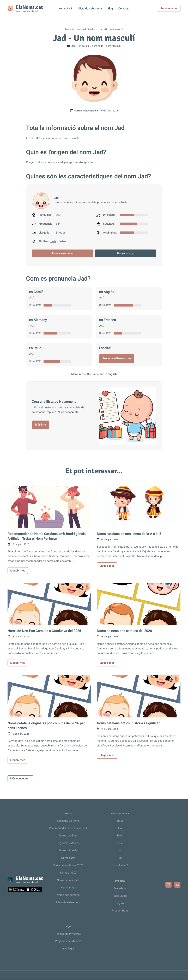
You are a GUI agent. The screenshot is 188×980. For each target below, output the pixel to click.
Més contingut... (20, 779)
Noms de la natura (68, 880)
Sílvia (120, 836)
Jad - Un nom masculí (111, 29)
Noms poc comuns (68, 895)
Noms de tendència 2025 (68, 865)
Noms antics (68, 888)
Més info (41, 425)
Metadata (120, 888)
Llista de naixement (68, 902)
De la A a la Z (120, 865)
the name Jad (96, 374)
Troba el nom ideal (75, 29)
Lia (120, 828)
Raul (120, 821)
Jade (53, 241)
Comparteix (125, 253)
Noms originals (68, 851)
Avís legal (68, 949)
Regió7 (120, 903)
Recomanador (169, 8)
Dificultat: (35, 305)
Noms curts (68, 858)
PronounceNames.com (117, 358)
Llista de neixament (90, 9)
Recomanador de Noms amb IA (68, 828)
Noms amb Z (68, 873)
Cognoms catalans (68, 843)
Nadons (92, 29)
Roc (120, 858)
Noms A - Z (65, 9)
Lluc (120, 843)
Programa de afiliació (68, 941)
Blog (110, 9)
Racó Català (120, 896)
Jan (120, 851)
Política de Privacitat (68, 934)
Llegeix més (18, 571)
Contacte (124, 9)
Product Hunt (120, 911)
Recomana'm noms (63, 253)
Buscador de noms (68, 821)
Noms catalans (68, 836)
